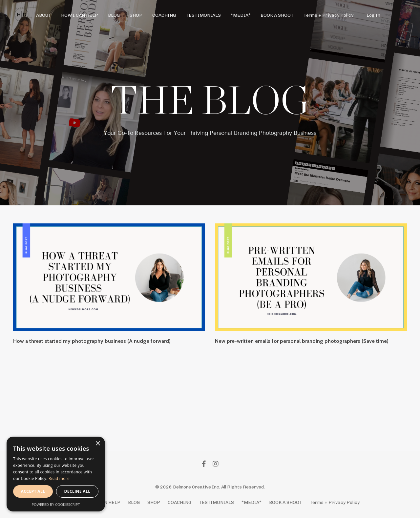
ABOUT (44, 15)
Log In (373, 15)
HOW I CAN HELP (80, 15)
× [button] (98, 444)
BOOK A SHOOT (277, 15)
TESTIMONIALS (203, 15)
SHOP (136, 15)
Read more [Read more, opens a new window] (59, 478)
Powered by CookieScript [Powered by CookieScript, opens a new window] (56, 504)
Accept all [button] (33, 491)
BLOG (114, 15)
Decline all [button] (77, 491)
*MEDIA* (241, 15)
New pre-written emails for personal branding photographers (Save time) (302, 341)
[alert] (56, 474)
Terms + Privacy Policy (328, 15)
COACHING (164, 15)
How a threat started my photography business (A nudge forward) (92, 341)
